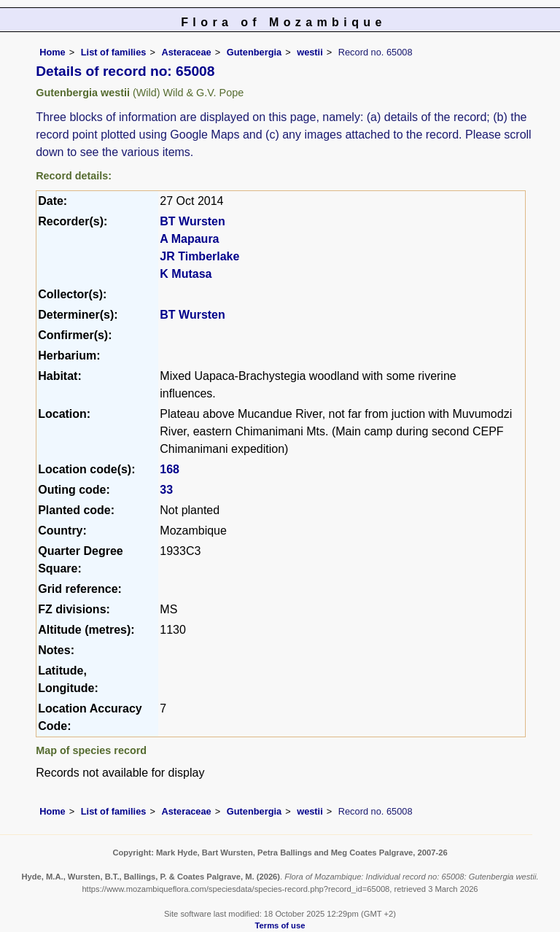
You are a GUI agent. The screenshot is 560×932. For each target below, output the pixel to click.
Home (52, 52)
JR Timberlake (199, 256)
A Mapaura (189, 239)
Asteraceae (186, 52)
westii (310, 52)
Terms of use (280, 925)
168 (170, 469)
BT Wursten (192, 221)
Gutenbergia (254, 52)
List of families (114, 52)
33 (166, 490)
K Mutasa (186, 274)
